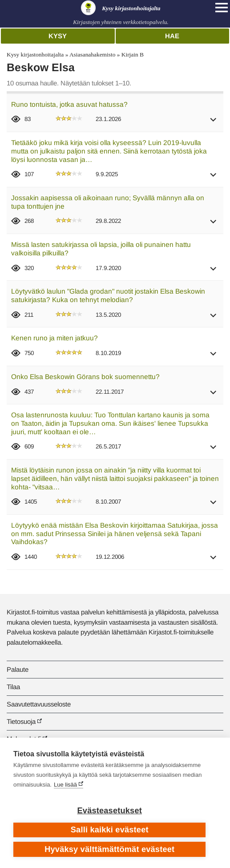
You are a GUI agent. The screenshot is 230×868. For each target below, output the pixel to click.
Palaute (18, 669)
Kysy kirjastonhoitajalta (35, 55)
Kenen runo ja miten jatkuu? (54, 338)
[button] (214, 123)
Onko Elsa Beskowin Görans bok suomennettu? (85, 377)
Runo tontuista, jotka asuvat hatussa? (69, 104)
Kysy (58, 36)
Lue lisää (65, 785)
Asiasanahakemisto (92, 55)
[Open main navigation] (222, 8)
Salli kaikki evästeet (110, 830)
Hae (172, 36)
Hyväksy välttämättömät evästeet (109, 849)
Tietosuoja (21, 721)
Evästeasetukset (110, 811)
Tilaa (13, 687)
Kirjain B (133, 55)
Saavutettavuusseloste (39, 704)
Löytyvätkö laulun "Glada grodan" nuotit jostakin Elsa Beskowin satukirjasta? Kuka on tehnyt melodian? (108, 295)
